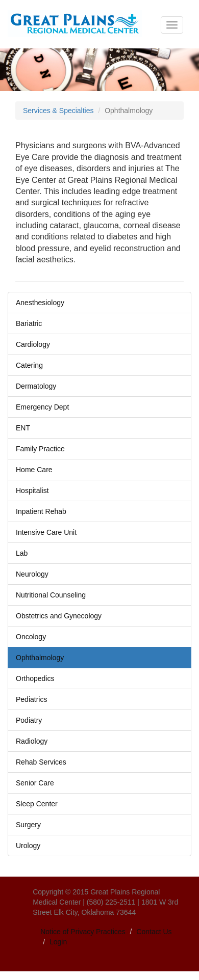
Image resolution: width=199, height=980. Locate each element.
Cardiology (33, 344)
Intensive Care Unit (46, 532)
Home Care (34, 470)
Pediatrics (31, 699)
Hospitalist (32, 491)
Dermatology (36, 386)
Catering (29, 365)
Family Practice (40, 449)
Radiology (32, 741)
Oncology (31, 637)
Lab (22, 553)
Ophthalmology (40, 658)
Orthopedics (35, 678)
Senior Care (35, 783)
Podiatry (29, 720)
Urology (28, 846)
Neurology (32, 574)
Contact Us (154, 932)
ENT (23, 428)
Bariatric (29, 323)
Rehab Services (41, 762)
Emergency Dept (42, 407)
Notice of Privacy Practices (83, 932)
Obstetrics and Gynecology (59, 616)
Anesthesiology (40, 303)
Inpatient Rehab (41, 511)
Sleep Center (37, 804)
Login (58, 942)
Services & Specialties (58, 111)
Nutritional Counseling (51, 595)
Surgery (28, 825)
